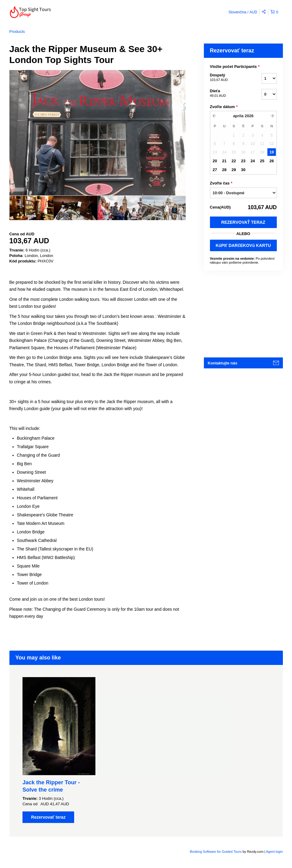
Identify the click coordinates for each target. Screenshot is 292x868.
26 (272, 161)
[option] (31, 208)
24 (252, 161)
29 (234, 170)
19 (272, 152)
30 (243, 170)
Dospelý (228, 78)
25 (262, 161)
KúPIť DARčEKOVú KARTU (243, 245)
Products (17, 32)
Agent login (274, 852)
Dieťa (228, 93)
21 (224, 161)
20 (215, 161)
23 (243, 161)
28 (224, 170)
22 (234, 161)
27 (215, 170)
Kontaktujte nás (223, 363)
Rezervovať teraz (243, 222)
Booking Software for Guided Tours (216, 852)
